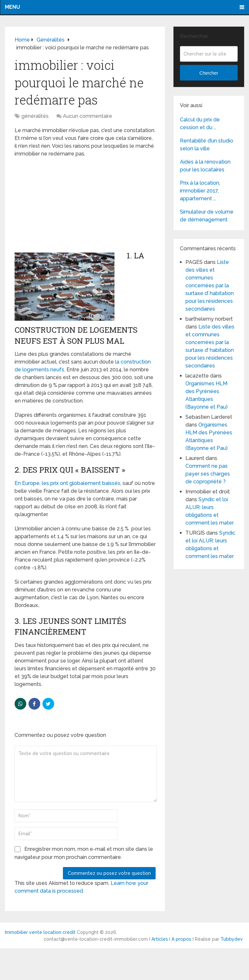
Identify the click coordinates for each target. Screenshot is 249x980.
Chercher (209, 73)
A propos (181, 939)
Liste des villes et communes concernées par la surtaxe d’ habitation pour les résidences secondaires (210, 285)
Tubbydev (232, 939)
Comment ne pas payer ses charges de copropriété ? (208, 474)
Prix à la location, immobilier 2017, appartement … (200, 191)
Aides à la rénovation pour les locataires (205, 166)
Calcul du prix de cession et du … (200, 124)
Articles (160, 939)
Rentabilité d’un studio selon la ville (207, 145)
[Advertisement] (63, 205)
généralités (35, 116)
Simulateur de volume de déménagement (207, 216)
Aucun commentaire (88, 116)
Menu (12, 7)
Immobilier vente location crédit (40, 932)
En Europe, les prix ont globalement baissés (67, 483)
